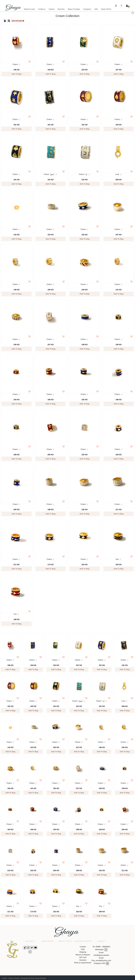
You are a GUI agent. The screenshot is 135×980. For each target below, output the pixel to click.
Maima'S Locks (29, 9)
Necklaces (42, 9)
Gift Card (83, 957)
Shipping (83, 952)
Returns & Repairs (83, 955)
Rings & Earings (74, 9)
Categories (87, 9)
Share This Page (18, 21)
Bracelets (61, 9)
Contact (83, 947)
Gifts (96, 9)
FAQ (83, 949)
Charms (52, 9)
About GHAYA (106, 9)
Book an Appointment (83, 963)
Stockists (83, 960)
